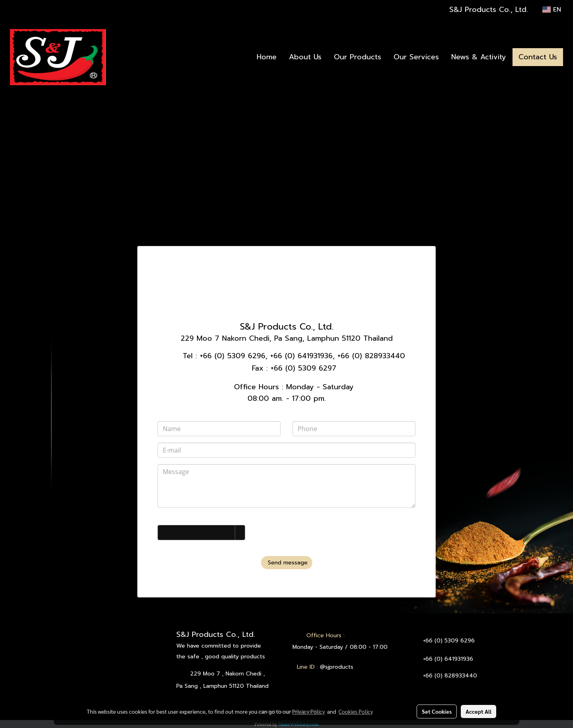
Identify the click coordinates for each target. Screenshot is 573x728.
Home (267, 57)
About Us (305, 57)
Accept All (478, 711)
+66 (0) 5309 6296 (233, 356)
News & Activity (479, 57)
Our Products (358, 57)
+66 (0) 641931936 (301, 356)
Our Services (416, 57)
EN (552, 10)
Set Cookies (437, 711)
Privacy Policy (308, 711)
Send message (287, 563)
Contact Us (538, 57)
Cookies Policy (356, 711)
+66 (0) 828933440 (371, 356)
